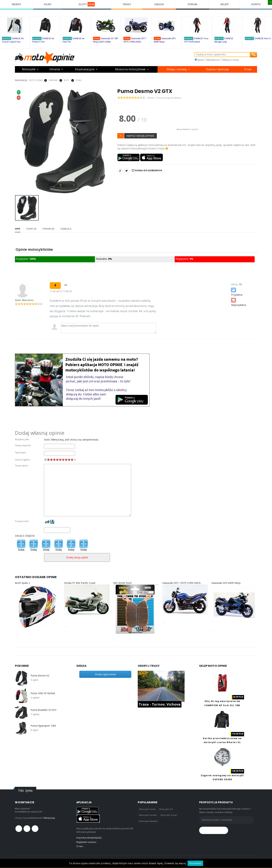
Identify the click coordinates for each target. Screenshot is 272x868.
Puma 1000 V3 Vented (43, 693)
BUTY (67, 80)
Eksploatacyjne (85, 69)
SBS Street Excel (122, 583)
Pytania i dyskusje (217, 69)
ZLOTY (87, 4)
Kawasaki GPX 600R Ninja (226, 583)
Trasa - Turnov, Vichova (160, 704)
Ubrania (55, 69)
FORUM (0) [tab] (48, 229)
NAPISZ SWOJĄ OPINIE (140, 136)
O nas (248, 69)
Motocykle (29, 69)
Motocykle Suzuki (169, 815)
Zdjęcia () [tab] (65, 229)
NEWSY (17, 4)
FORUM (192, 4)
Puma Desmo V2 (40, 676)
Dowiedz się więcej (175, 863)
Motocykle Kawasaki (148, 821)
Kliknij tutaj (49, 818)
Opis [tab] (18, 229)
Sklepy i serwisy (177, 69)
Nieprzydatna (239, 302)
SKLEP (224, 4)
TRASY (127, 4)
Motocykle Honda (147, 809)
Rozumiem (195, 863)
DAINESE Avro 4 (263, 38)
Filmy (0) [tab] (31, 229)
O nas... (80, 846)
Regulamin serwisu (86, 842)
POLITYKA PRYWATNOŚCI (89, 838)
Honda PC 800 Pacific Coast (80, 583)
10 (75, 460)
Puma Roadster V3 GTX (43, 710)
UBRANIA (53, 80)
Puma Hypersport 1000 (43, 726)
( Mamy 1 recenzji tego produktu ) (164, 98)
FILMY (48, 4)
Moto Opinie (36, 80)
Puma (79, 80)
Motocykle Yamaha (148, 815)
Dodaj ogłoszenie (105, 674)
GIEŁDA (159, 4)
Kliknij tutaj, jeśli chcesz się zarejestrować (75, 440)
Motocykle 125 (166, 809)
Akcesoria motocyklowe (130, 69)
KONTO (256, 4)
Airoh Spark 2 (22, 583)
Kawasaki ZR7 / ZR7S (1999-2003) (181, 583)
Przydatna (237, 292)
